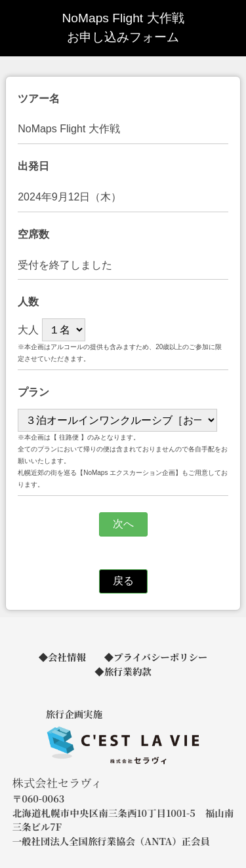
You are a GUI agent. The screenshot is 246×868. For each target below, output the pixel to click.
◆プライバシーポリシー (156, 657)
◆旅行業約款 (123, 671)
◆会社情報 (62, 657)
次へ (123, 524)
